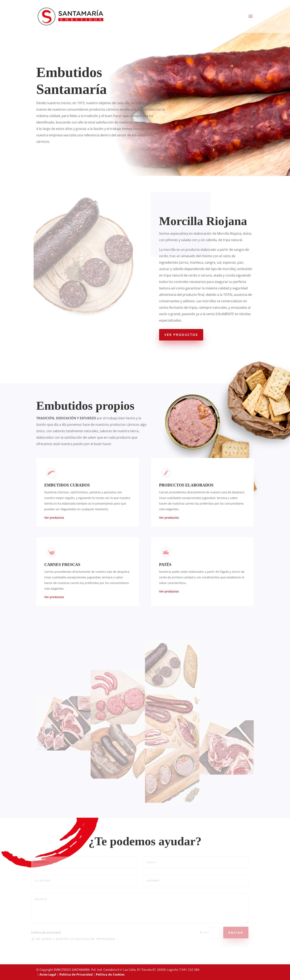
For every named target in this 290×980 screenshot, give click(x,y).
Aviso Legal (48, 974)
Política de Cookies (110, 974)
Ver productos (54, 518)
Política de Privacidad (76, 974)
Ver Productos (181, 335)
